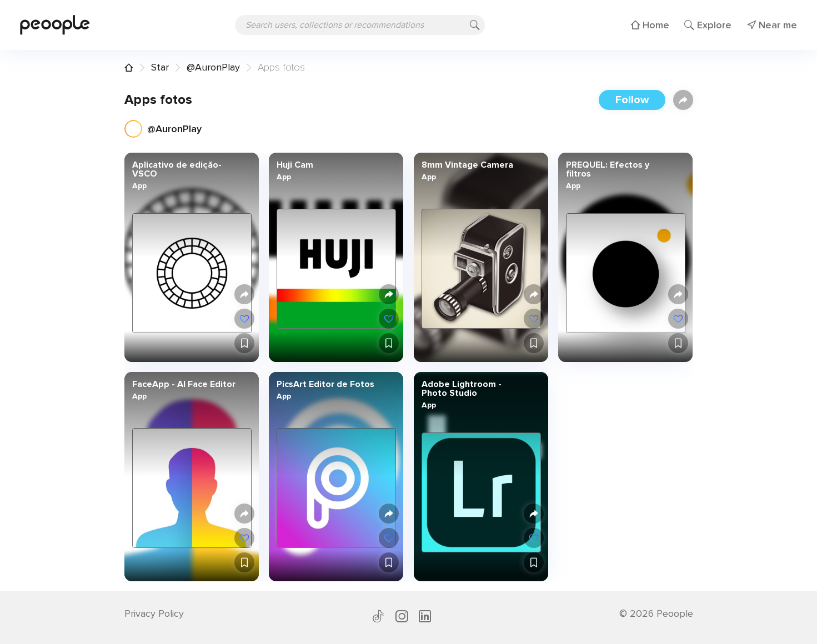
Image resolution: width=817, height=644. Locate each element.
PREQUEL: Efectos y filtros (608, 169)
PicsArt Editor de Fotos (325, 384)
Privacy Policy (154, 613)
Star (160, 67)
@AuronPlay (213, 67)
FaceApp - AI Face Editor (183, 384)
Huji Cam (295, 165)
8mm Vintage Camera (467, 165)
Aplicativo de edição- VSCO (176, 169)
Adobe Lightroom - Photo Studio (461, 389)
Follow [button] (632, 100)
